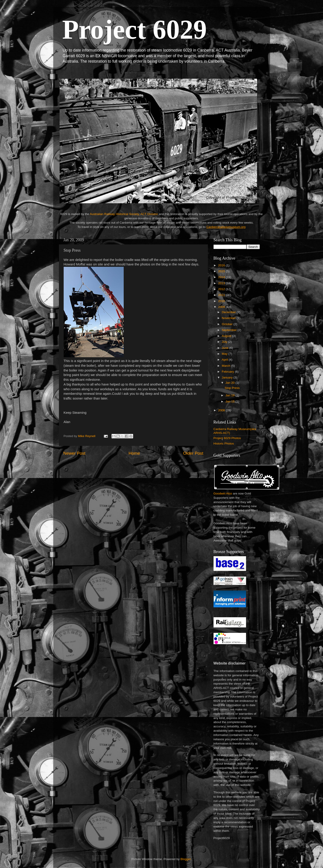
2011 (222, 295)
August (227, 336)
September (230, 330)
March (227, 366)
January (228, 377)
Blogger (186, 859)
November (229, 318)
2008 (222, 410)
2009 (222, 307)
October (228, 324)
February (228, 372)
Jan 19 (230, 395)
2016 (222, 265)
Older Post (193, 453)
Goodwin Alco (223, 493)
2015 (222, 271)
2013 (222, 283)
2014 (222, 277)
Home (134, 453)
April (225, 360)
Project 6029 (135, 30)
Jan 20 (230, 383)
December (229, 312)
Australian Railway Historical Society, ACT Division (124, 214)
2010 (222, 301)
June (226, 348)
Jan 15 (230, 401)
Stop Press (232, 388)
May (225, 354)
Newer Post (74, 453)
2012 (222, 289)
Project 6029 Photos (227, 438)
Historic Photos (224, 443)
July (225, 342)
